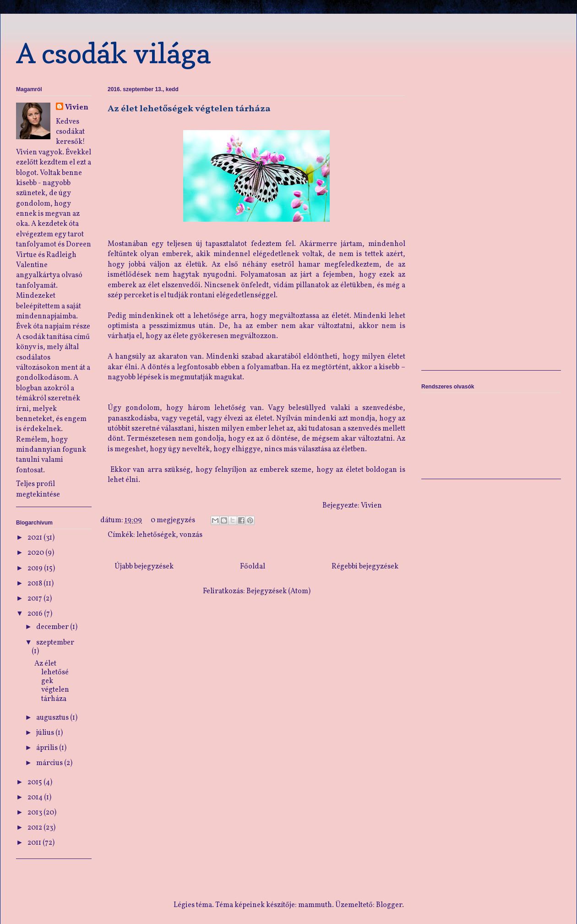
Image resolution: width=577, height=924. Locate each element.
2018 (35, 584)
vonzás (191, 535)
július (46, 733)
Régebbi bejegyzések (365, 567)
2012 (35, 828)
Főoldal (253, 567)
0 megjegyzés (173, 520)
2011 (35, 843)
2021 (35, 538)
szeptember (55, 643)
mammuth (315, 905)
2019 (36, 569)
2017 (35, 599)
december (53, 627)
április (48, 748)
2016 (36, 614)
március (50, 763)
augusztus (53, 718)
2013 (35, 813)
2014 (36, 798)
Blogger (389, 905)
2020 (36, 553)
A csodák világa (113, 53)
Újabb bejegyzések (144, 567)
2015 (35, 782)
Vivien (77, 108)
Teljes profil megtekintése (38, 489)
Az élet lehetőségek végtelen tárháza (189, 109)
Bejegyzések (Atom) (278, 591)
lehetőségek (156, 535)
